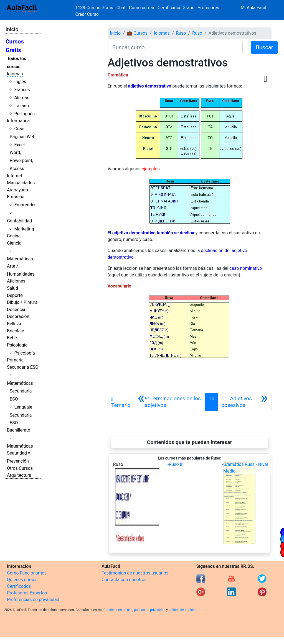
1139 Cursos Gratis (95, 8)
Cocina (14, 236)
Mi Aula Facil (253, 8)
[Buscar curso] (175, 47)
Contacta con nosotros (124, 580)
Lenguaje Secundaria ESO (21, 415)
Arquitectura (19, 475)
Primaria (15, 360)
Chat (121, 8)
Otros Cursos (20, 468)
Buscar (264, 47)
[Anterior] (170, 402)
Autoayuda (17, 190)
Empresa (16, 197)
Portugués (24, 114)
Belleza (14, 324)
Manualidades (21, 183)
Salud (12, 288)
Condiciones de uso (118, 610)
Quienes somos (22, 580)
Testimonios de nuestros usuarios (135, 573)
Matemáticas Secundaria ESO (20, 391)
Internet (15, 176)
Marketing (24, 229)
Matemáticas (20, 259)
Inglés (20, 82)
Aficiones (16, 281)
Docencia (16, 310)
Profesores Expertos (27, 593)
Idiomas (15, 74)
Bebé (12, 338)
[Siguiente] (245, 402)
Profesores (208, 8)
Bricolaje (16, 331)
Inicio (12, 29)
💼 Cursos (137, 33)
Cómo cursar (142, 8)
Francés (22, 90)
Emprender (25, 205)
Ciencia (14, 243)
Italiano (21, 106)
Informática (18, 121)
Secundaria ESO (23, 367)
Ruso (181, 33)
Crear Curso (87, 14)
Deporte (15, 295)
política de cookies (182, 610)
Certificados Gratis (176, 8)
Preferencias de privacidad (33, 600)
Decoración (18, 316)
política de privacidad (150, 610)
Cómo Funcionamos (27, 573)
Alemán (22, 98)
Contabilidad (19, 221)
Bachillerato (19, 430)
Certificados (19, 586)
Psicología (17, 345)
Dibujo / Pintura (22, 302)
